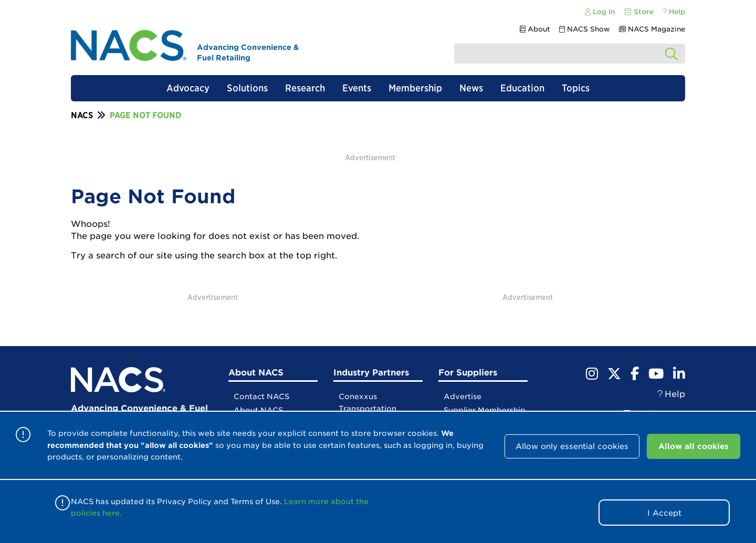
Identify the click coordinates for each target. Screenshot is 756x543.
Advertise (463, 396)
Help (674, 12)
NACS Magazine (652, 29)
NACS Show (585, 29)
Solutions (247, 88)
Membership (415, 88)
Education (522, 88)
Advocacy (188, 88)
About (535, 29)
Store (639, 12)
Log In (600, 12)
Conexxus (358, 396)
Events (357, 88)
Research (305, 88)
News (471, 88)
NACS (82, 115)
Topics (576, 88)
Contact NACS (261, 396)
